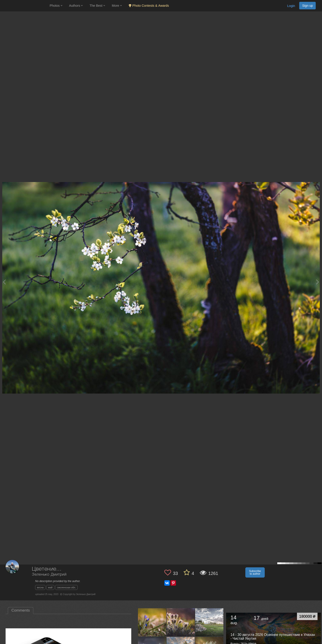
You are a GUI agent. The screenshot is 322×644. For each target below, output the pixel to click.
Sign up (307, 6)
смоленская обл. (67, 587)
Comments (21, 610)
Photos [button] (56, 6)
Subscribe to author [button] (255, 572)
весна (40, 587)
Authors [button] (76, 6)
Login (291, 6)
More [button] (117, 6)
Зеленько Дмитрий (49, 575)
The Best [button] (97, 6)
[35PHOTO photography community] (24, 6)
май (50, 587)
